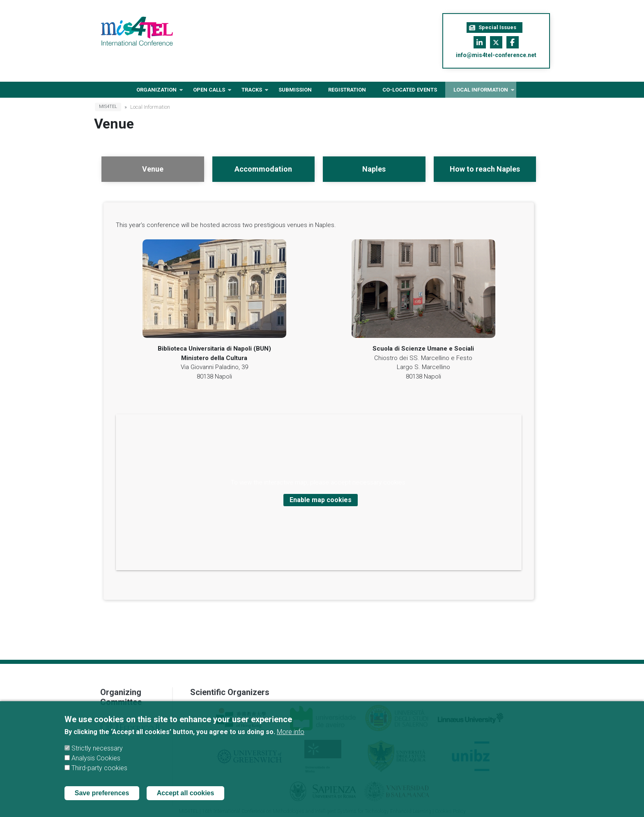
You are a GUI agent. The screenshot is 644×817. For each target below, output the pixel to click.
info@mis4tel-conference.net (496, 55)
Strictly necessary (97, 758)
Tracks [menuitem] (252, 92)
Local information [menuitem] (481, 92)
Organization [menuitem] (156, 92)
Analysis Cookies (96, 768)
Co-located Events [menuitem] (410, 90)
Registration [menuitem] (347, 90)
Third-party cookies (99, 777)
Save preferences (102, 802)
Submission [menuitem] (295, 90)
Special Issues (493, 28)
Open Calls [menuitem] (209, 92)
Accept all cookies (186, 802)
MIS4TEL (108, 107)
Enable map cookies (321, 500)
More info (291, 741)
